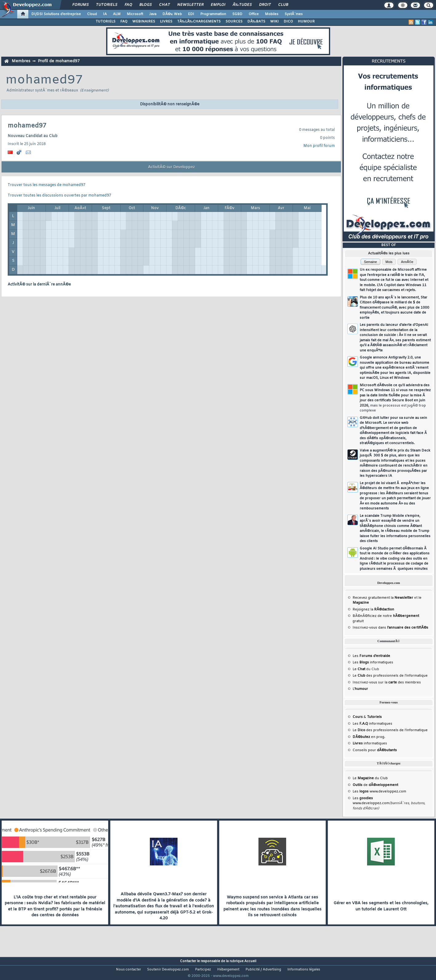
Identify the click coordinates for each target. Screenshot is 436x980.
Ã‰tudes (242, 5)
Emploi (218, 5)
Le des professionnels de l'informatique (390, 676)
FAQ (128, 5)
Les (371, 656)
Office (254, 14)
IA (105, 14)
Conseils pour (375, 750)
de (375, 785)
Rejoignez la (373, 609)
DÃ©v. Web (172, 14)
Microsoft (135, 14)
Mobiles (272, 14)
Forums (80, 5)
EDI (191, 14)
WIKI (274, 22)
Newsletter (190, 5)
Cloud (92, 14)
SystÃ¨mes (294, 14)
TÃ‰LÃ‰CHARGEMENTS (199, 22)
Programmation (213, 14)
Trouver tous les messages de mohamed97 (46, 185)
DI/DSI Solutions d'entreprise (56, 14)
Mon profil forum (319, 146)
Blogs (146, 5)
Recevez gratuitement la (383, 598)
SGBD (237, 14)
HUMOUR (306, 22)
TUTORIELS (106, 22)
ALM (117, 14)
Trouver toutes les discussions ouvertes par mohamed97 (59, 196)
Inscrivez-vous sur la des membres (387, 682)
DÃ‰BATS (256, 22)
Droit (265, 5)
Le (359, 669)
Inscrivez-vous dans (390, 628)
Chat (164, 5)
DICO (288, 22)
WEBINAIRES (144, 22)
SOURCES (234, 22)
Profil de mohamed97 (59, 61)
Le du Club (370, 778)
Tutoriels (107, 5)
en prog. (369, 737)
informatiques (370, 743)
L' (360, 689)
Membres (21, 61)
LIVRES (166, 22)
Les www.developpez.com (379, 792)
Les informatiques (373, 662)
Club (283, 5)
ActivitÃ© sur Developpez (171, 167)
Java (153, 14)
